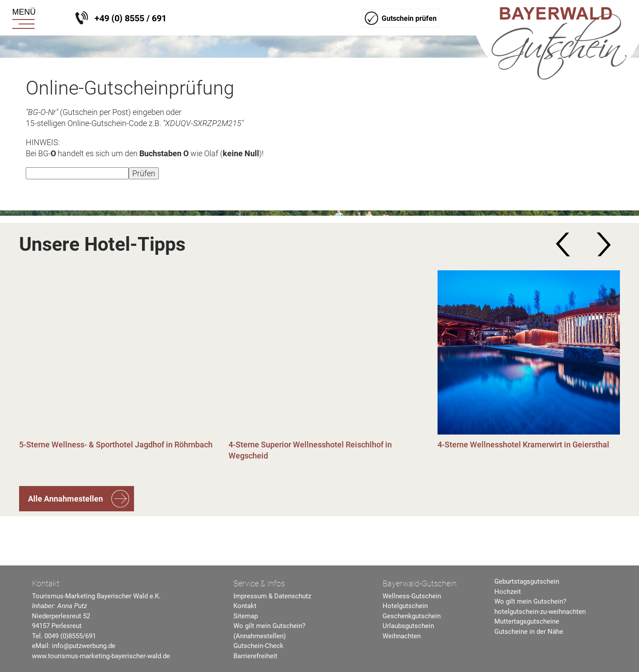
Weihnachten (402, 636)
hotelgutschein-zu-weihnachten (540, 612)
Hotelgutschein (405, 606)
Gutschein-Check (258, 646)
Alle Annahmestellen (65, 499)
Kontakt (245, 606)
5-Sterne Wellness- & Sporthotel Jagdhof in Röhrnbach (116, 445)
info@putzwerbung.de (84, 646)
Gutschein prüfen (409, 18)
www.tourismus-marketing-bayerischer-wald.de (101, 656)
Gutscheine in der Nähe (529, 632)
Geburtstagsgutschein (527, 581)
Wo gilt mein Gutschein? (530, 601)
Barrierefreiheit (255, 656)
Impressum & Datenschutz (272, 596)
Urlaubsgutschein (408, 626)
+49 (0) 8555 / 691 (130, 18)
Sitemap (246, 616)
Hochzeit (508, 592)
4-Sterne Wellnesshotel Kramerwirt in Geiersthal (523, 445)
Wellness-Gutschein (412, 596)
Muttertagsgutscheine (527, 621)
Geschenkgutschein (412, 616)
